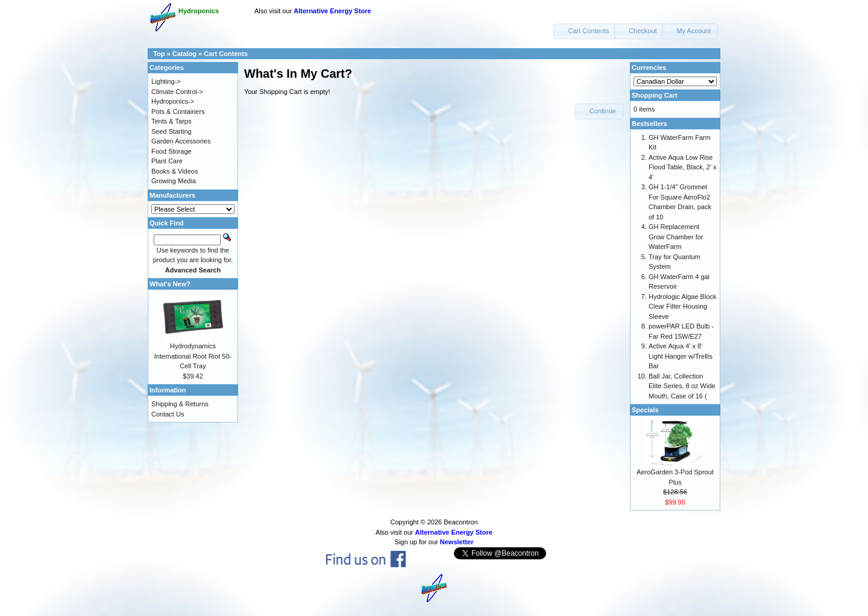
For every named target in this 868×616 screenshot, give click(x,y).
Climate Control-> (177, 92)
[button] (585, 31)
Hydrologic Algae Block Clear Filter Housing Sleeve (683, 306)
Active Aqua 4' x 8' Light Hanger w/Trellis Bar (681, 356)
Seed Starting (171, 131)
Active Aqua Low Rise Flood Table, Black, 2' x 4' (683, 167)
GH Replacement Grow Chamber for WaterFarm (676, 237)
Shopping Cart (655, 95)
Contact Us (168, 414)
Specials (645, 410)
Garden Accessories (181, 141)
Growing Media (174, 181)
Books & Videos (175, 171)
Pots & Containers (178, 112)
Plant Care (167, 161)
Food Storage (171, 151)
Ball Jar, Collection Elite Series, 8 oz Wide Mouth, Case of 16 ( (682, 386)
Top (159, 54)
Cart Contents (226, 54)
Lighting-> (166, 81)
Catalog (184, 54)
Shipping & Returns (180, 404)
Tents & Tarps (171, 121)
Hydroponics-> (173, 101)
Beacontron (461, 522)
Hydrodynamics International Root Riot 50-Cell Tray (193, 356)
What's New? (170, 284)
